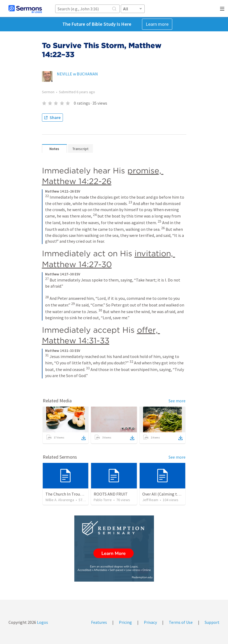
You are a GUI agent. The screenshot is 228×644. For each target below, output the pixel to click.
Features (99, 622)
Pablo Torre (103, 500)
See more (177, 401)
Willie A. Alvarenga (60, 500)
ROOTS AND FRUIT (111, 494)
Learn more (157, 24)
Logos (42, 622)
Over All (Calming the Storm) (169, 494)
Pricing (125, 622)
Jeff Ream (150, 500)
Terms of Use (181, 622)
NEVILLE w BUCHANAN (77, 74)
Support (212, 622)
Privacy (150, 622)
